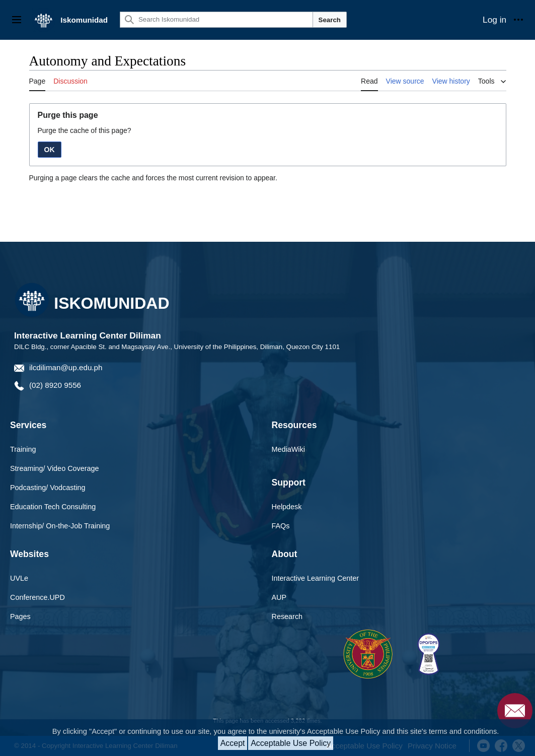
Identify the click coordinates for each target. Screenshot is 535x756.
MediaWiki (288, 449)
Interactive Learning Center (316, 578)
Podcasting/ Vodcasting (48, 488)
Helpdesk (287, 507)
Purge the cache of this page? (85, 130)
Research (287, 616)
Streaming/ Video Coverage (55, 468)
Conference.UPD (37, 597)
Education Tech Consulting (53, 507)
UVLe (19, 578)
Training (23, 449)
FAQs (281, 526)
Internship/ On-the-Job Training (60, 526)
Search (330, 20)
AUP (279, 597)
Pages (20, 616)
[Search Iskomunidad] (216, 20)
